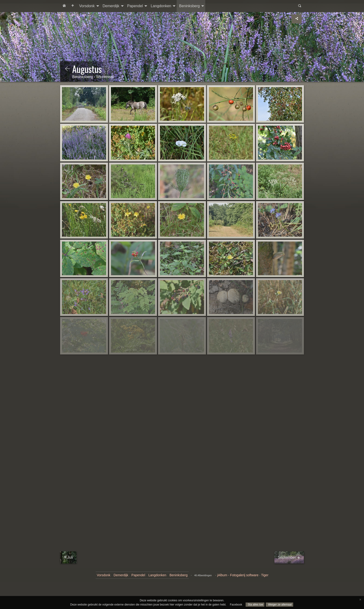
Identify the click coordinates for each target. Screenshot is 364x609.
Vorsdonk (87, 6)
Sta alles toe (255, 605)
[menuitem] (64, 6)
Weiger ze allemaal (279, 605)
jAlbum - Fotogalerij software (238, 575)
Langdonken (161, 6)
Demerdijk (111, 6)
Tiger (265, 575)
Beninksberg (189, 6)
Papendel (135, 6)
